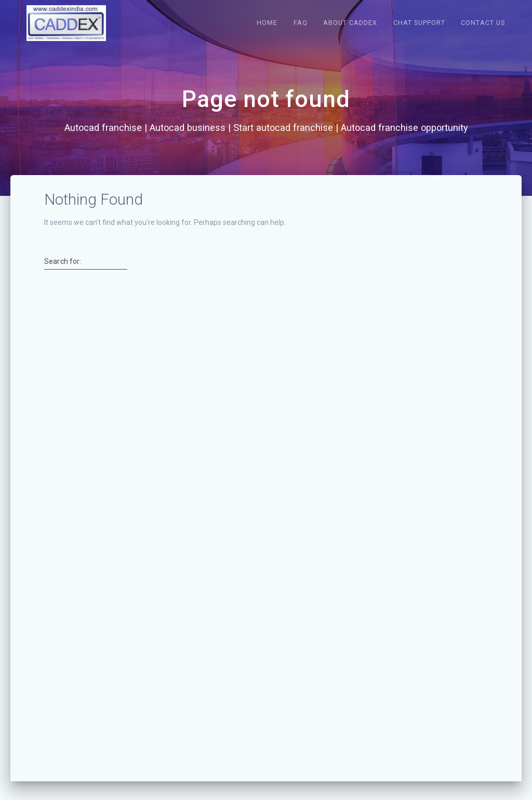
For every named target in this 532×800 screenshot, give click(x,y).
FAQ (301, 23)
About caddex (350, 23)
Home (267, 23)
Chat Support (419, 23)
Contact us (483, 23)
